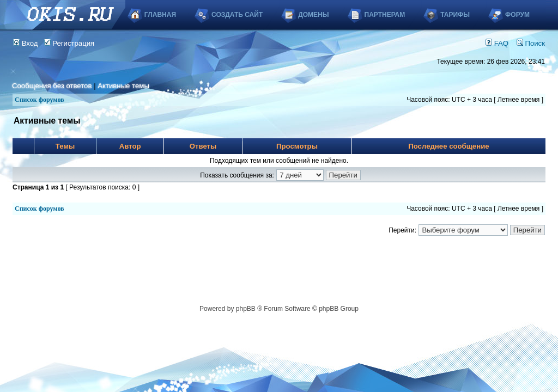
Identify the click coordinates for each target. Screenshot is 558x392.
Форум (517, 15)
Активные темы (123, 86)
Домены (313, 15)
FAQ (497, 43)
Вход (26, 43)
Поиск (531, 43)
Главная (160, 15)
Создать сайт (237, 15)
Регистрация (69, 43)
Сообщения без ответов (52, 86)
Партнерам (385, 15)
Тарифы (455, 15)
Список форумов (40, 100)
